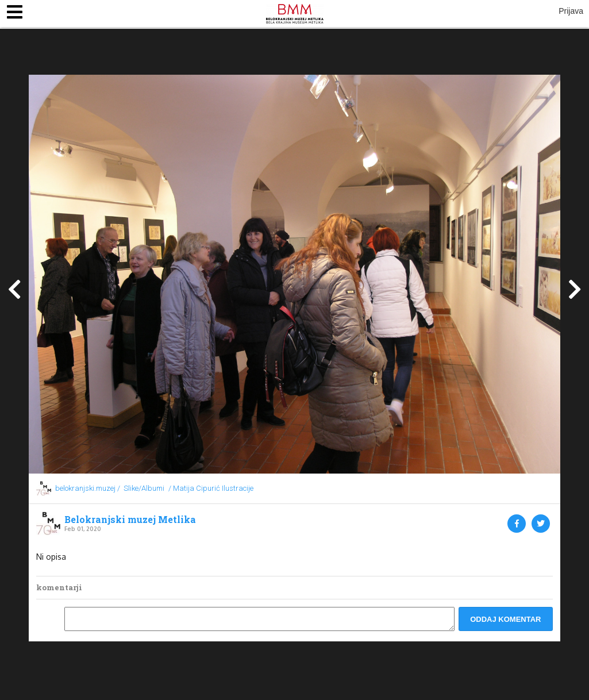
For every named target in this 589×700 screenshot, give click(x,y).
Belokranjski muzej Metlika (130, 520)
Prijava (571, 11)
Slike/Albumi (144, 488)
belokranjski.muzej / (88, 488)
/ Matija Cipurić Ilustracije (211, 488)
